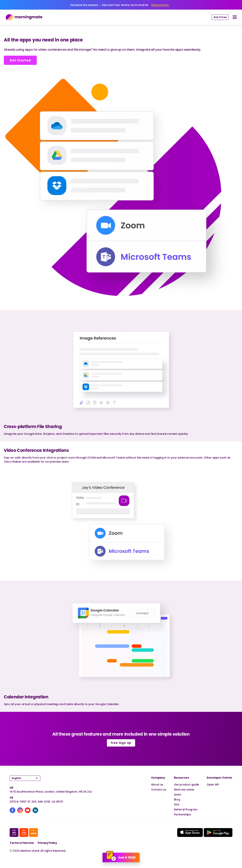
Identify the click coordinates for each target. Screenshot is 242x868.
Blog (177, 799)
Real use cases (184, 789)
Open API (213, 784)
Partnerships (182, 814)
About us (157, 784)
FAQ (177, 804)
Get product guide (187, 784)
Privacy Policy (47, 843)
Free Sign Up (121, 743)
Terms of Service (22, 843)
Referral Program (186, 809)
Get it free (220, 17)
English (16, 778)
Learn (178, 794)
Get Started (20, 60)
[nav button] (235, 17)
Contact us (159, 789)
